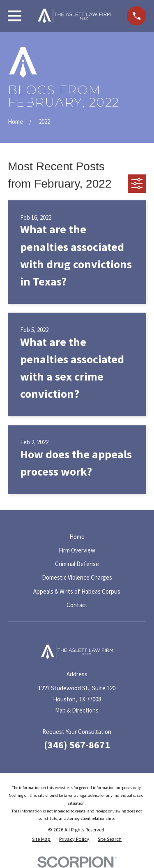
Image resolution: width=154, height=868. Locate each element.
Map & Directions (77, 710)
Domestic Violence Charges (77, 577)
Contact (77, 605)
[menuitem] (41, 839)
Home (77, 537)
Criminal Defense (77, 564)
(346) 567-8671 (77, 745)
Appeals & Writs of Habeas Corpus (77, 591)
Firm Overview (77, 550)
